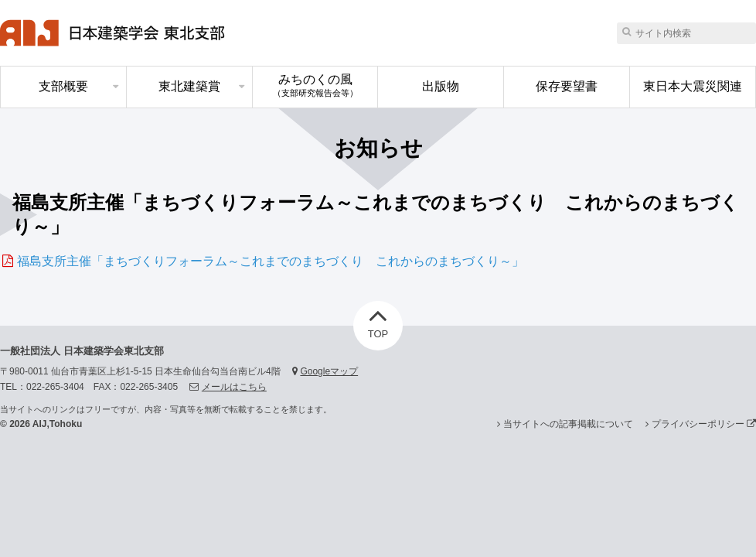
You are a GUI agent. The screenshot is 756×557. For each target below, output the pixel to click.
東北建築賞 (189, 86)
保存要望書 (567, 86)
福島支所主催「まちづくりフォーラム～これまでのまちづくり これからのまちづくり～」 (271, 261)
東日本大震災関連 (693, 86)
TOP (378, 320)
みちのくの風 (315, 85)
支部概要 (63, 86)
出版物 (441, 86)
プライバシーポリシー (704, 424)
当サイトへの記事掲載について (568, 424)
